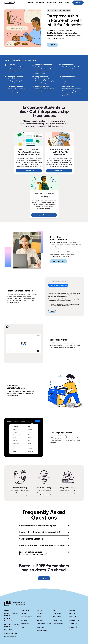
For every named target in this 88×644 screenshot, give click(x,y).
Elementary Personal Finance (11, 614)
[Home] (10, 3)
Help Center (57, 613)
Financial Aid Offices (44, 624)
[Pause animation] (7, 327)
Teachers (40, 613)
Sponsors (40, 620)
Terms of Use (58, 620)
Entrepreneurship (10, 637)
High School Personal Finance (11, 625)
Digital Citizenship (11, 630)
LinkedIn (74, 627)
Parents (40, 617)
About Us (74, 613)
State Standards (43, 631)
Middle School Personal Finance (10, 620)
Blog (22, 627)
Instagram (74, 620)
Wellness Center (26, 617)
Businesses (41, 627)
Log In (67, 3)
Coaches (24, 620)
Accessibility (57, 617)
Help (61, 3)
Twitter (73, 624)
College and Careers (11, 633)
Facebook (74, 617)
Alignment (24, 613)
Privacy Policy (58, 624)
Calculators (25, 624)
